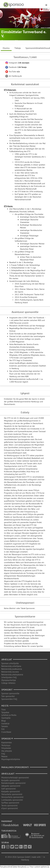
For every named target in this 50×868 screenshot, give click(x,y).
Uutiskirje (5, 724)
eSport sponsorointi (10, 808)
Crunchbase (6, 732)
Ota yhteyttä (7, 751)
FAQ (3, 754)
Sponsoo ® (7, 739)
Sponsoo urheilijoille (10, 663)
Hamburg (8, 41)
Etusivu (6, 48)
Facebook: (16, 67)
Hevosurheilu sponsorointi (12, 797)
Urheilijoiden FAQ (9, 677)
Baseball (39, 41)
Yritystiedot (6, 748)
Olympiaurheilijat (9, 680)
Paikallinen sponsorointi (15, 767)
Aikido (21, 41)
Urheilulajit (8, 774)
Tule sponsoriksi (8, 696)
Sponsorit (7, 690)
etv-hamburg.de (14, 76)
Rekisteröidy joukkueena (12, 669)
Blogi (4, 721)
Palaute (4, 756)
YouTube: (12, 72)
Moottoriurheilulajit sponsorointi (15, 778)
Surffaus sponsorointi (10, 803)
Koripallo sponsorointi (11, 780)
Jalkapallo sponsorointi (11, 786)
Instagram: (17, 63)
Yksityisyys (6, 745)
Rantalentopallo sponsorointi (13, 783)
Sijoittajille (6, 718)
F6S (3, 729)
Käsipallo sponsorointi (11, 791)
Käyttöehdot (7, 743)
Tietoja (18, 48)
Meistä (5, 706)
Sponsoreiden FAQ (9, 699)
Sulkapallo (29, 41)
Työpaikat (5, 712)
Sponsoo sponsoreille (10, 693)
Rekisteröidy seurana (10, 672)
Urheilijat (7, 659)
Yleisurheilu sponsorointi (12, 794)
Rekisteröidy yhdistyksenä (12, 675)
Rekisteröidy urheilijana (11, 666)
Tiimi (3, 710)
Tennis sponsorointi (9, 805)
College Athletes (8, 683)
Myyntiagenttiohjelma (11, 759)
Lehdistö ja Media (9, 715)
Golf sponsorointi (9, 789)
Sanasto (5, 726)
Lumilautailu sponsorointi (12, 800)
